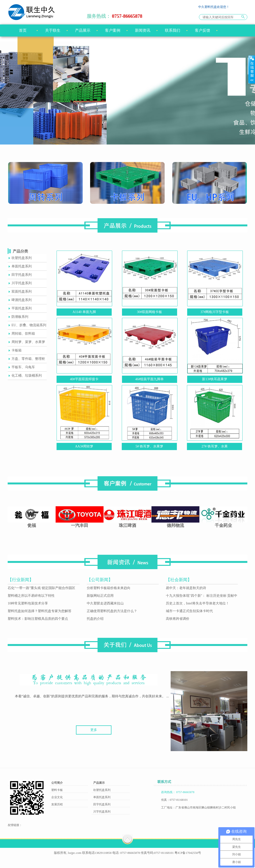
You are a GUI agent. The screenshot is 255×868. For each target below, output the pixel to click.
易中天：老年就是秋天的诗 (186, 588)
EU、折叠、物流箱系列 (29, 325)
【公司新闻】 (100, 580)
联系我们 (173, 30)
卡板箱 (17, 350)
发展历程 (57, 804)
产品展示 (83, 30)
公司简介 (57, 783)
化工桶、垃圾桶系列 (27, 376)
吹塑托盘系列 (22, 258)
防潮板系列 (20, 317)
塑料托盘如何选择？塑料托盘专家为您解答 (40, 611)
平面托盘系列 (22, 308)
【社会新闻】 (179, 580)
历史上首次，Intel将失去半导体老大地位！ (197, 603)
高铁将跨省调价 (178, 619)
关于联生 (53, 30)
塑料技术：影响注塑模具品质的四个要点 (38, 619)
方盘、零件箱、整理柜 (28, 359)
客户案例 (113, 30)
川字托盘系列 (22, 283)
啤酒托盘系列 (22, 300)
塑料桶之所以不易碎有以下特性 (31, 596)
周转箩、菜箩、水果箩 (28, 342)
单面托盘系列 (22, 266)
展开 (252, 69)
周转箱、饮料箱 (23, 334)
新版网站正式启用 (100, 596)
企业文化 (57, 797)
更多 (94, 730)
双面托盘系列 (22, 292)
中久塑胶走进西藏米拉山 (105, 603)
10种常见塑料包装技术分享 (28, 603)
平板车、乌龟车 (23, 367)
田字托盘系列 (22, 275)
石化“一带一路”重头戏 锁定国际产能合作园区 (41, 588)
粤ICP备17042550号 (188, 853)
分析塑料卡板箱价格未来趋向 (109, 588)
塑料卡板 (57, 790)
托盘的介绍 (95, 619)
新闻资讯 (143, 30)
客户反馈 (203, 30)
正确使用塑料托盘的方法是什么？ (112, 611)
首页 (23, 30)
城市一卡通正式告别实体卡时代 (189, 611)
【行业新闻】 (21, 580)
